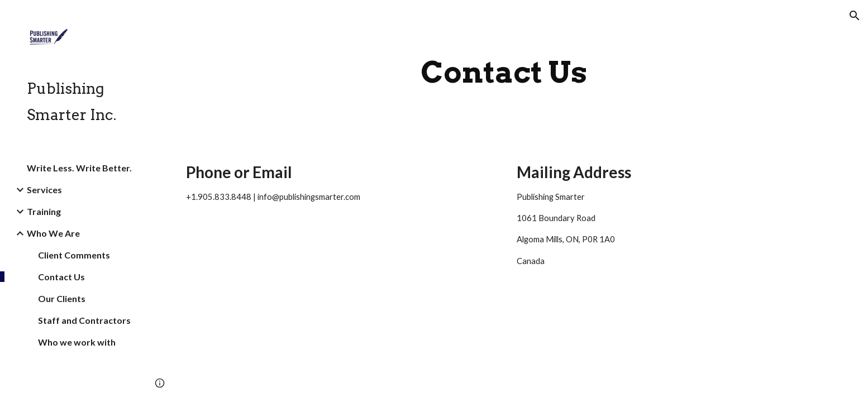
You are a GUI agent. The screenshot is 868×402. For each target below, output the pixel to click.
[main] (504, 72)
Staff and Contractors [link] (84, 320)
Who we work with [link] (77, 342)
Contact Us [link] (61, 277)
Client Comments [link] (74, 255)
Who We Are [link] (53, 233)
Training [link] (44, 211)
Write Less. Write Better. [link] (79, 168)
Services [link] (44, 190)
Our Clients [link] (62, 298)
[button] (855, 16)
